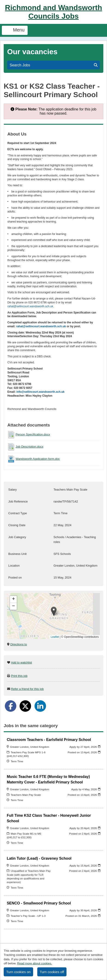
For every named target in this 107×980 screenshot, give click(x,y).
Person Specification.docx (33, 434)
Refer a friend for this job (27, 689)
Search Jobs (54, 65)
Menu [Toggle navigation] (15, 30)
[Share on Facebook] (11, 706)
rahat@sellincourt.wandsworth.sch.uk (30, 306)
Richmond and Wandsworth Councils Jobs (54, 12)
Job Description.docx (30, 447)
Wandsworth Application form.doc (38, 459)
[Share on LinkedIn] (40, 706)
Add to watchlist (22, 662)
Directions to (19, 644)
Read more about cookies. (35, 963)
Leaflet (55, 637)
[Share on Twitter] (25, 706)
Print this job (19, 676)
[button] (54, 611)
